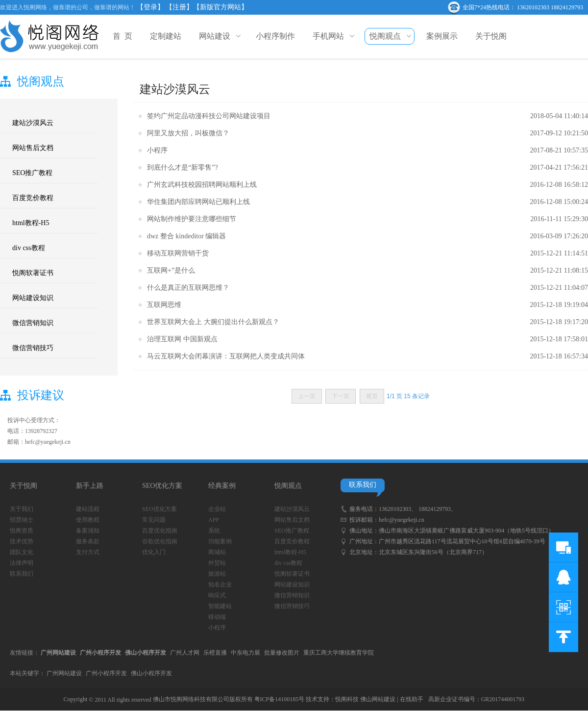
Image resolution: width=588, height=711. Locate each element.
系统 (214, 531)
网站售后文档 (33, 148)
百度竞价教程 (33, 198)
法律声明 (22, 563)
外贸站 (217, 563)
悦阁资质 (22, 531)
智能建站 (220, 606)
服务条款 (88, 541)
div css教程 (29, 248)
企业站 (217, 509)
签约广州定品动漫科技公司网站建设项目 (209, 116)
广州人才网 (185, 653)
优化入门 (154, 552)
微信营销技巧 (33, 348)
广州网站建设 (64, 673)
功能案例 (220, 541)
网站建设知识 (33, 298)
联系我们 (22, 574)
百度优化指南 (160, 531)
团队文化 (22, 552)
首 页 (122, 36)
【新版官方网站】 (220, 7)
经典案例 (222, 486)
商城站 (217, 552)
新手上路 (90, 486)
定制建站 (166, 36)
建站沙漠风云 (33, 123)
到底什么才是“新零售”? (183, 167)
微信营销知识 (33, 323)
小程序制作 (275, 36)
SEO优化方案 (162, 486)
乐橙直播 (215, 653)
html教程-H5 (31, 223)
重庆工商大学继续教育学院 (339, 653)
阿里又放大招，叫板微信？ (188, 133)
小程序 (157, 150)
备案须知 (88, 531)
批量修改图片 (282, 653)
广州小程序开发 (106, 673)
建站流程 (88, 509)
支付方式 (88, 552)
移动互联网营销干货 (178, 253)
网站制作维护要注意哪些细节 (192, 219)
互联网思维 (164, 305)
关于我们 (22, 509)
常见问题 (154, 520)
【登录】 (150, 7)
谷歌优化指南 (160, 541)
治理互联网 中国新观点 (182, 339)
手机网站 (332, 36)
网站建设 (219, 36)
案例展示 (442, 36)
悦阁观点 (389, 36)
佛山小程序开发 (151, 673)
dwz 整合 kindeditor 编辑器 (186, 236)
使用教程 (88, 520)
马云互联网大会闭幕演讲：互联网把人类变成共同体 (226, 356)
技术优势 (22, 541)
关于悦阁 (491, 36)
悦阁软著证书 (33, 273)
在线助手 (412, 699)
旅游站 (217, 574)
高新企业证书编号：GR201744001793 (477, 699)
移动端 (217, 617)
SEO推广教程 (32, 173)
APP (214, 520)
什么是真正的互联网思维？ (188, 288)
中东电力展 (245, 653)
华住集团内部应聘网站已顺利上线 (198, 202)
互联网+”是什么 (171, 270)
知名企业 (220, 584)
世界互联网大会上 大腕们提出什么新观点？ (213, 322)
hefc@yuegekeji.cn (402, 520)
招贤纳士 (22, 520)
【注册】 (179, 7)
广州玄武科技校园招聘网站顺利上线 (202, 185)
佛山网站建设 (378, 699)
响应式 (217, 595)
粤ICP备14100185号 (280, 699)
